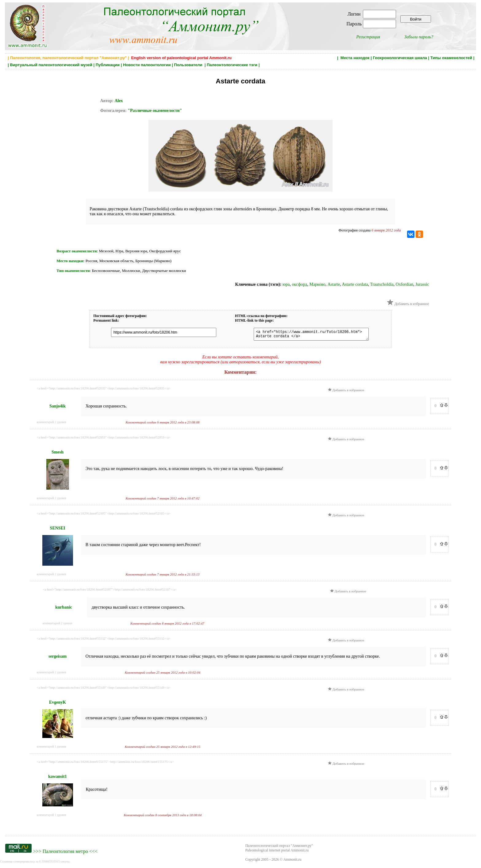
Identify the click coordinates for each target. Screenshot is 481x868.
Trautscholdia (382, 284)
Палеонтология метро (65, 853)
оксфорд (300, 284)
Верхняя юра (136, 251)
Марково (317, 284)
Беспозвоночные (106, 271)
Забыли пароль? (419, 37)
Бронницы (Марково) (153, 261)
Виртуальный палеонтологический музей (51, 65)
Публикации (108, 65)
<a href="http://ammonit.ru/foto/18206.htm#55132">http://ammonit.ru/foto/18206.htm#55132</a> (104, 640)
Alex (119, 101)
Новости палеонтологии (147, 65)
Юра (119, 251)
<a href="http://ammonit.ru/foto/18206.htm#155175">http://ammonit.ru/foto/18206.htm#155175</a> (105, 763)
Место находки (70, 261)
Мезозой (106, 251)
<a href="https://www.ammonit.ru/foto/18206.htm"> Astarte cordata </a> (308, 335)
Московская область (116, 261)
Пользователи (189, 65)
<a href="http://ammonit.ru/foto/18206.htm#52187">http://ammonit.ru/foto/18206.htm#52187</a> (110, 591)
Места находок (355, 58)
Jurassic (422, 284)
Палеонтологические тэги (232, 65)
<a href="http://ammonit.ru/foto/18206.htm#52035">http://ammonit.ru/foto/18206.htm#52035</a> (104, 390)
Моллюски (131, 271)
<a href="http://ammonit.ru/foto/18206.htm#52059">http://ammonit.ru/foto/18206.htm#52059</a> (104, 439)
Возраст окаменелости (77, 251)
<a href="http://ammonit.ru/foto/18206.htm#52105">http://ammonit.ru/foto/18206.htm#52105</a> (104, 515)
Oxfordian (405, 284)
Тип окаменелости (73, 271)
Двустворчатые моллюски (164, 271)
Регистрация (368, 37)
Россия (91, 261)
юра (286, 284)
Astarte (334, 284)
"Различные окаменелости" (155, 111)
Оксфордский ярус (165, 251)
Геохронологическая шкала (400, 58)
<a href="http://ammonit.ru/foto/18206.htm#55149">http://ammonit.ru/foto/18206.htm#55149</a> (104, 689)
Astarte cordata (355, 284)
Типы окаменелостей (451, 58)
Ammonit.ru (292, 861)
